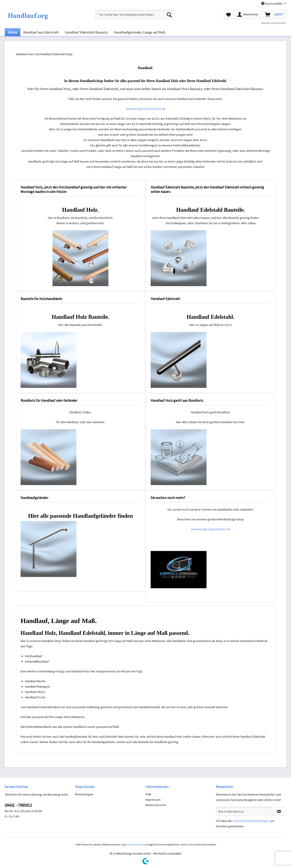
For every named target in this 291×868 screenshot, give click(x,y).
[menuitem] (134, 15)
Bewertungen (84, 794)
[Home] (13, 32)
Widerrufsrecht (156, 805)
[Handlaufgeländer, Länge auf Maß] (140, 32)
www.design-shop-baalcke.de (146, 109)
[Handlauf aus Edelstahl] (41, 32)
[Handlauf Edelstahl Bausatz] (86, 32)
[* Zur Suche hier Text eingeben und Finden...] (134, 15)
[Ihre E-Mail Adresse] (244, 811)
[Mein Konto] (248, 15)
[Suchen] (169, 15)
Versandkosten (135, 844)
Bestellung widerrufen (274, 23)
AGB (148, 794)
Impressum (153, 800)
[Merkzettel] (229, 15)
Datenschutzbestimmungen (251, 821)
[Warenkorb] (274, 15)
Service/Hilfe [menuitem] (272, 4)
